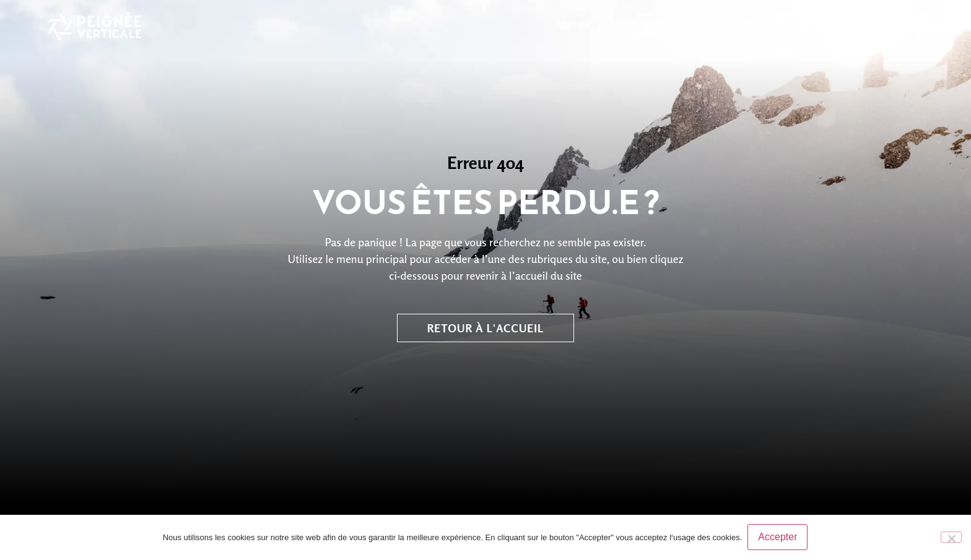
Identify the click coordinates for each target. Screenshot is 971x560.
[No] (951, 537)
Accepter (778, 537)
